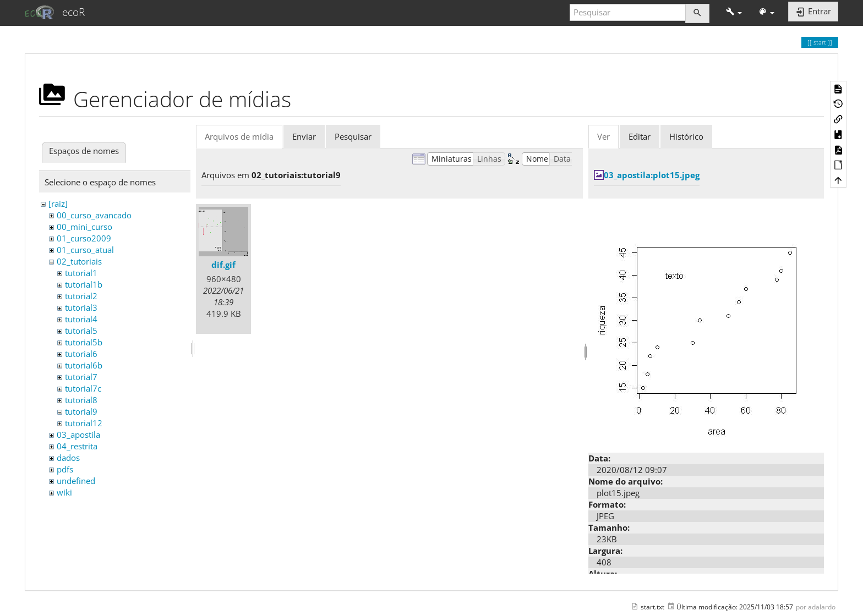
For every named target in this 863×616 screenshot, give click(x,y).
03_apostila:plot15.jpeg (652, 175)
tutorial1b (84, 284)
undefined (76, 481)
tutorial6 (81, 354)
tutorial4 (81, 319)
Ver (603, 136)
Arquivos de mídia (239, 136)
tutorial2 (81, 296)
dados (68, 458)
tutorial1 (81, 273)
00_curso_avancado (94, 215)
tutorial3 (81, 307)
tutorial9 (81, 411)
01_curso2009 (84, 238)
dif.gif (223, 265)
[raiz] (58, 204)
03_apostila (78, 435)
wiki (64, 492)
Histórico (686, 136)
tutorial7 (81, 377)
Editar (640, 136)
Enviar (304, 136)
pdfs (65, 469)
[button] (734, 12)
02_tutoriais (79, 261)
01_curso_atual (85, 250)
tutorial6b (84, 365)
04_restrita (77, 446)
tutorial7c (83, 388)
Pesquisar (353, 136)
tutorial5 (81, 331)
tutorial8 (81, 400)
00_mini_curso (84, 227)
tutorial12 (84, 423)
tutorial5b (84, 342)
